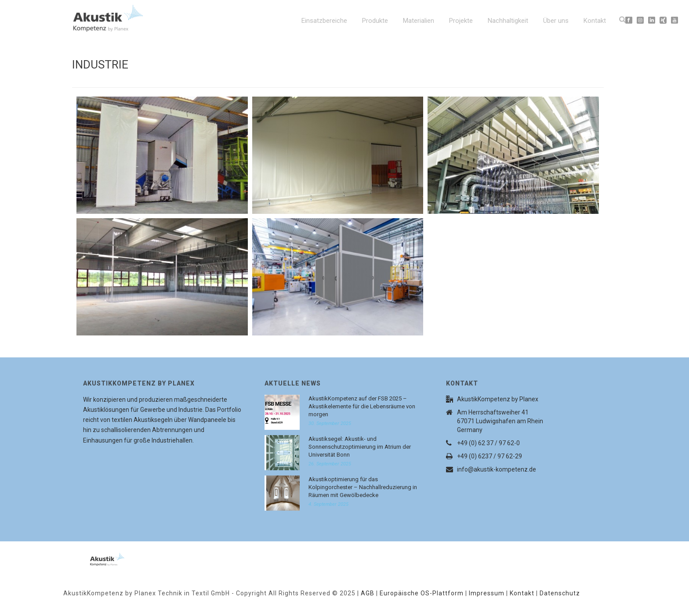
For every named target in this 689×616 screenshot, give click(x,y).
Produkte (375, 21)
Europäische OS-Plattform (422, 593)
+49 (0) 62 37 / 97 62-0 (488, 443)
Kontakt (595, 21)
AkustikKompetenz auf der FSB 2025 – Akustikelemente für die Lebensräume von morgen (362, 406)
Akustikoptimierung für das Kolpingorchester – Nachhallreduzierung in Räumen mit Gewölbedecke (363, 487)
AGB (368, 593)
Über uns (556, 21)
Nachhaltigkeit (508, 21)
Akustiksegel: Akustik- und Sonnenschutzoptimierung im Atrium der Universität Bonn (360, 447)
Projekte (461, 21)
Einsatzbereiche (324, 21)
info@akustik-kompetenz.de (497, 469)
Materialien (419, 21)
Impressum (487, 593)
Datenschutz (560, 593)
